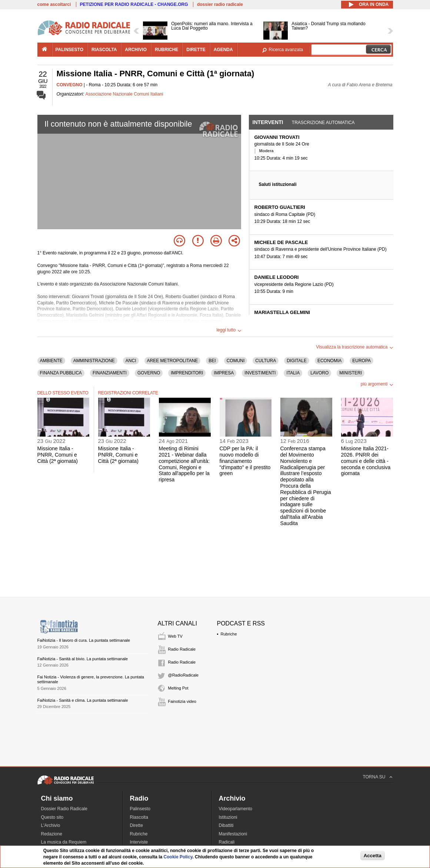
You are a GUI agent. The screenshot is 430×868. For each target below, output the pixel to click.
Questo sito (52, 817)
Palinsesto (140, 809)
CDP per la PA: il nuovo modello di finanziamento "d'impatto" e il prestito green (245, 461)
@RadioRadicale (184, 675)
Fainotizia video (182, 701)
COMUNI (236, 361)
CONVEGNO (70, 85)
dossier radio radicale (220, 4)
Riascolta (139, 817)
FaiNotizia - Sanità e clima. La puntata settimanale (83, 700)
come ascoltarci (54, 4)
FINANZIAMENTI (110, 373)
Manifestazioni (233, 834)
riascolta (104, 50)
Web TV (175, 636)
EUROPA (361, 361)
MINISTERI (351, 373)
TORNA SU (374, 777)
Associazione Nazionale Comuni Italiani (124, 94)
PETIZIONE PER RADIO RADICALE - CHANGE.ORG (134, 4)
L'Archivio (51, 825)
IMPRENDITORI (187, 373)
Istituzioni (228, 817)
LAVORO (319, 373)
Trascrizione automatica (323, 123)
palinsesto (70, 50)
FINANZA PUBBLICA (61, 373)
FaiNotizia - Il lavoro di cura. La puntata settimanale (84, 640)
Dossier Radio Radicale (64, 809)
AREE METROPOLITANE (173, 361)
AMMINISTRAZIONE (94, 361)
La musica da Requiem (64, 842)
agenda (223, 50)
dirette (196, 50)
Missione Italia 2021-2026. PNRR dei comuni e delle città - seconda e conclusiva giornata (366, 461)
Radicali (227, 842)
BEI (212, 361)
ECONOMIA (329, 361)
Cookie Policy (178, 857)
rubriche (166, 50)
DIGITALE (297, 361)
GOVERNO (149, 373)
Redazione (52, 834)
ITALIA (293, 373)
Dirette (136, 825)
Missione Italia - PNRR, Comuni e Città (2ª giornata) (58, 455)
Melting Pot (178, 688)
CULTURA (266, 361)
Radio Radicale (182, 649)
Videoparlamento (236, 809)
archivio (136, 50)
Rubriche (229, 634)
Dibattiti (226, 825)
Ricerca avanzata (286, 50)
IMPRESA (224, 373)
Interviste (139, 842)
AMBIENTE (51, 361)
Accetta (373, 856)
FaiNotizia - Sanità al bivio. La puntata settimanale (83, 659)
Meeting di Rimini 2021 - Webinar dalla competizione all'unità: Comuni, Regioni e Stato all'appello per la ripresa (184, 464)
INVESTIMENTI (260, 373)
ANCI (131, 361)
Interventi (268, 122)
